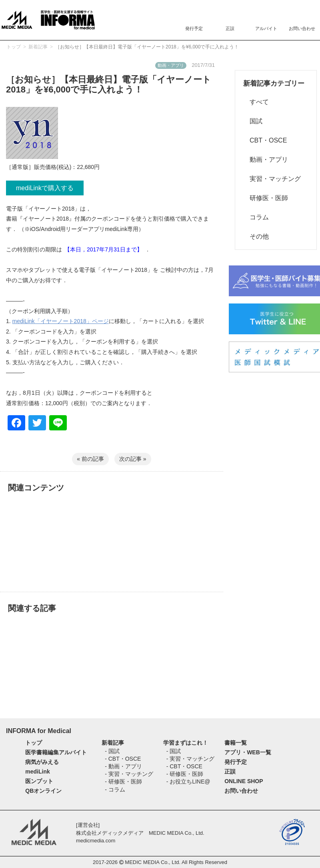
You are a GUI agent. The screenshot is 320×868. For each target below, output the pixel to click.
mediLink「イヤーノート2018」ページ (61, 321)
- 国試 (112, 751)
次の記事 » (133, 459)
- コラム (115, 790)
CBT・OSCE (265, 140)
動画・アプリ (266, 160)
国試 (253, 121)
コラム (256, 217)
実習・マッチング (272, 179)
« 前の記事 (90, 459)
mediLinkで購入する (45, 188)
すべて (256, 102)
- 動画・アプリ (123, 766)
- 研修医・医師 (123, 782)
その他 (256, 236)
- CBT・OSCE (123, 759)
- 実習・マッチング (129, 774)
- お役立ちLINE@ (188, 782)
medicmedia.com (96, 841)
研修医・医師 (266, 198)
